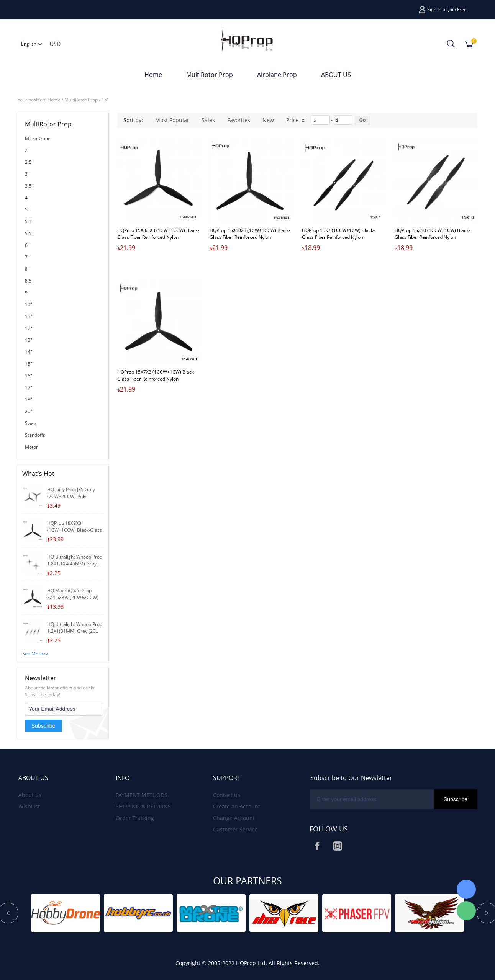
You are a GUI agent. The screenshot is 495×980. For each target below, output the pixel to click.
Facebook (317, 846)
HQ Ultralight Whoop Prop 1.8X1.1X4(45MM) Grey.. (75, 560)
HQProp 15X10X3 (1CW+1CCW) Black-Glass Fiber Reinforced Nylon (250, 234)
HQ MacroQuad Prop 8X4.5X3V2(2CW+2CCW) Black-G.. (73, 597)
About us (30, 795)
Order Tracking (135, 818)
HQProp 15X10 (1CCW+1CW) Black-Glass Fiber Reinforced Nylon (432, 234)
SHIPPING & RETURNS (143, 806)
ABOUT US (336, 75)
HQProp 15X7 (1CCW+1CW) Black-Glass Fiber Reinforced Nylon (338, 234)
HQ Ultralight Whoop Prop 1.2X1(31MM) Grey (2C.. (75, 628)
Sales (208, 120)
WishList (29, 806)
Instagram (338, 846)
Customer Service (235, 829)
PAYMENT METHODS (142, 795)
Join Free (457, 9)
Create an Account (237, 806)
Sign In (434, 9)
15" (105, 100)
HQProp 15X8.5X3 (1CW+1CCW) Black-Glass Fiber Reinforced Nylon (158, 234)
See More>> (35, 654)
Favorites (239, 120)
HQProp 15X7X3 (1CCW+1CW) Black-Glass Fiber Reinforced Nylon (156, 375)
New (268, 120)
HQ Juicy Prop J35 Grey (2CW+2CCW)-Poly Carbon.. (71, 496)
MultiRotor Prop (210, 75)
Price (296, 120)
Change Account (234, 818)
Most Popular (172, 120)
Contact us (227, 795)
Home (153, 75)
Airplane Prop (277, 75)
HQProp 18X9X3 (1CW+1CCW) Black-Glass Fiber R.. (75, 530)
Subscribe (43, 726)
